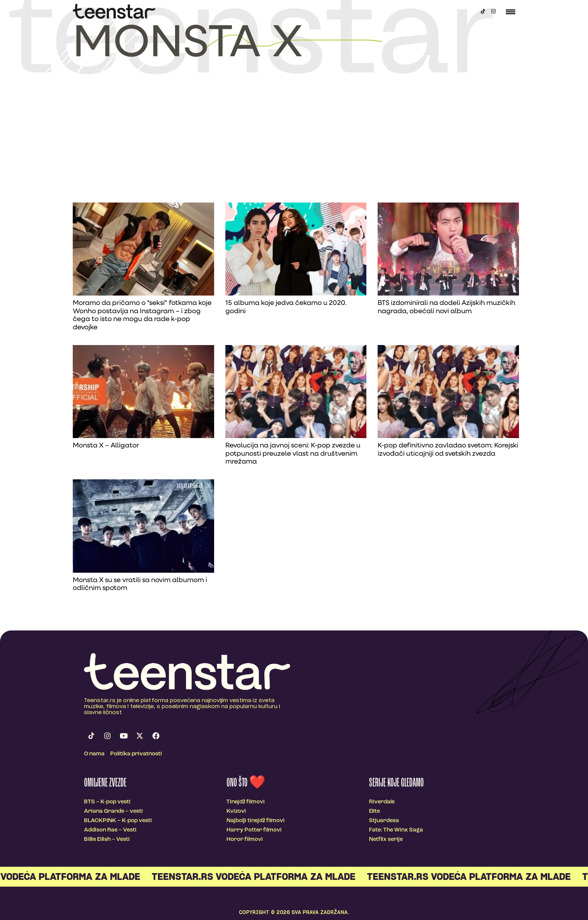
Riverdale (382, 802)
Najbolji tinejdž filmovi (256, 821)
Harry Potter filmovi (254, 830)
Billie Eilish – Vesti (107, 840)
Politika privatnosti (136, 754)
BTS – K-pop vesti (107, 802)
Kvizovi (236, 811)
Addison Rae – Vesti (110, 830)
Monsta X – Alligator (106, 446)
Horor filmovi (245, 840)
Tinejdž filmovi (246, 802)
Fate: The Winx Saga (396, 830)
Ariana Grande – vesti (113, 811)
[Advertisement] (294, 146)
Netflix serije (386, 840)
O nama (94, 754)
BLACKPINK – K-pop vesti (118, 821)
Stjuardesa (384, 821)
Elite (374, 811)
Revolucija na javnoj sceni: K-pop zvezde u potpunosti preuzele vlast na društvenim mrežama (293, 454)
